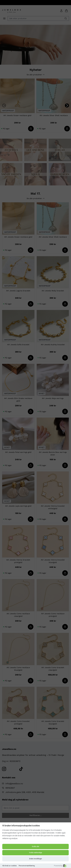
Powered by (60, 866)
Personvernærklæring (27, 866)
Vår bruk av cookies (10, 866)
